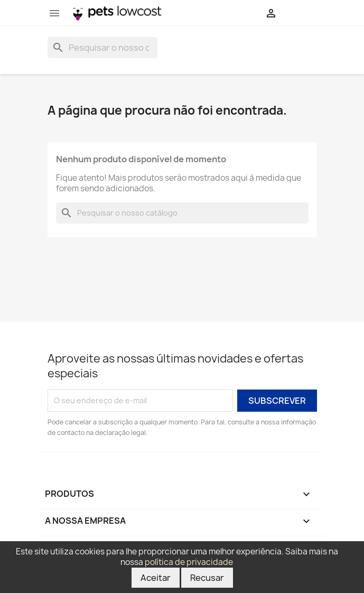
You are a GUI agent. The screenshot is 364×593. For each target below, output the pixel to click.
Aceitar (156, 578)
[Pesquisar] (102, 48)
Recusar (207, 578)
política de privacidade (189, 562)
